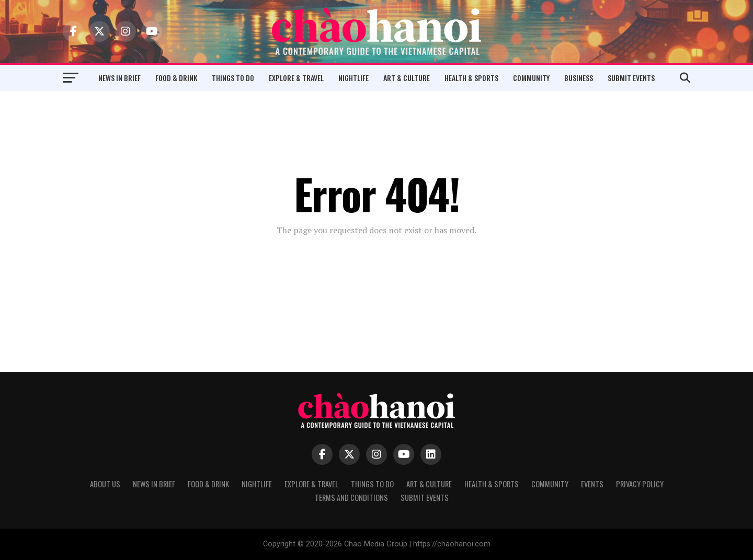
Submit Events (631, 78)
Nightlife (353, 78)
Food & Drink (176, 78)
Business (579, 78)
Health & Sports (471, 78)
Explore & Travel (296, 78)
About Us (105, 484)
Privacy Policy (640, 484)
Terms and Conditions (351, 498)
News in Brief (119, 78)
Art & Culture (407, 78)
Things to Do (233, 78)
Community (531, 78)
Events (592, 484)
